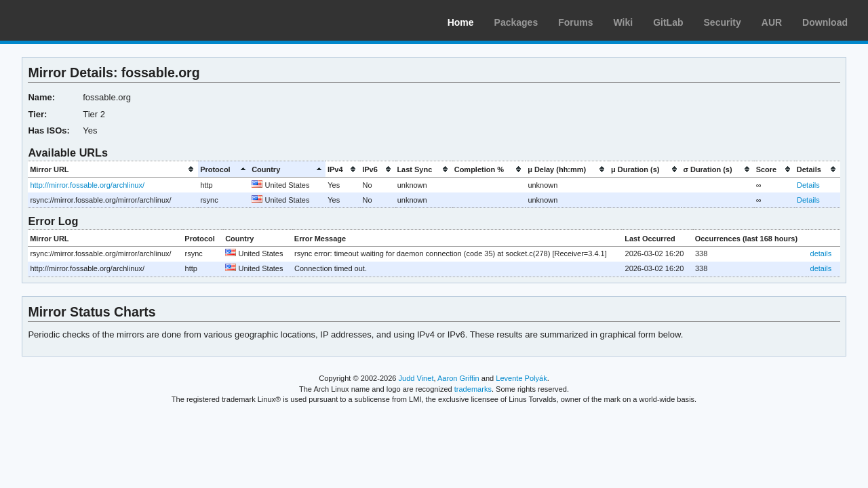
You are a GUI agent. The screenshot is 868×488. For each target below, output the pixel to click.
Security (723, 22)
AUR (772, 22)
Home (461, 22)
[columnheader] (113, 169)
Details (808, 185)
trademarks (473, 389)
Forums (575, 22)
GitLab (668, 22)
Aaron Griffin (458, 378)
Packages (516, 22)
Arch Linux (75, 20)
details (821, 253)
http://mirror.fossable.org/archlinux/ (87, 185)
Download (825, 22)
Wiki (624, 22)
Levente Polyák (521, 378)
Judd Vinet (416, 378)
